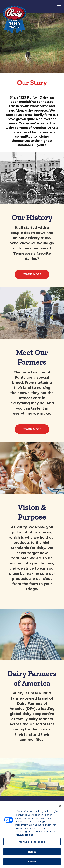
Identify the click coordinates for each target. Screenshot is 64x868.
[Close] (60, 807)
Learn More (32, 274)
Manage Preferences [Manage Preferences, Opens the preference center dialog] (32, 842)
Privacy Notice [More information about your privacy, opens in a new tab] (24, 835)
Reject (32, 852)
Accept (32, 862)
